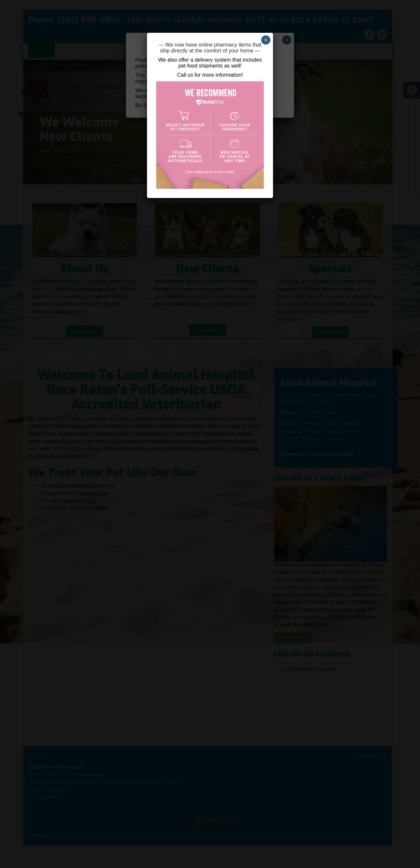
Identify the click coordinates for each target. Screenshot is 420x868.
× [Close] (266, 40)
